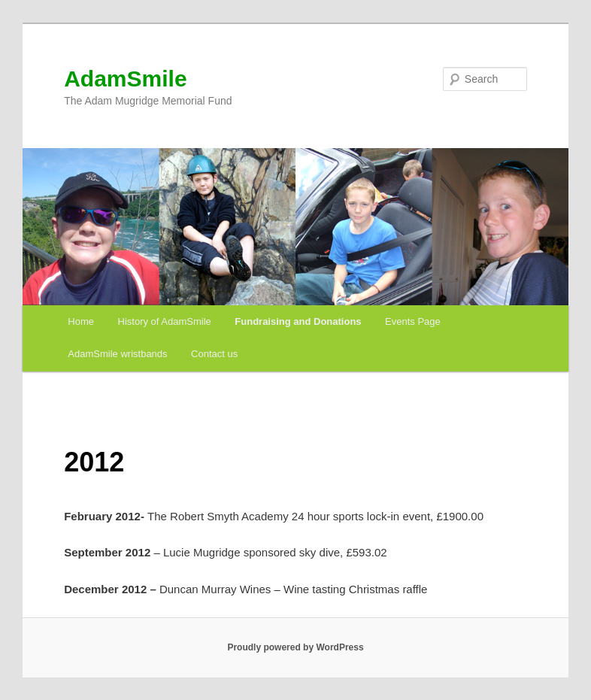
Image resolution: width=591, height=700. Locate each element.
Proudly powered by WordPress (295, 647)
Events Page (413, 321)
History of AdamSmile (165, 321)
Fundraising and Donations (298, 321)
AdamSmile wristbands (117, 354)
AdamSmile (125, 79)
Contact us (214, 354)
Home (81, 321)
